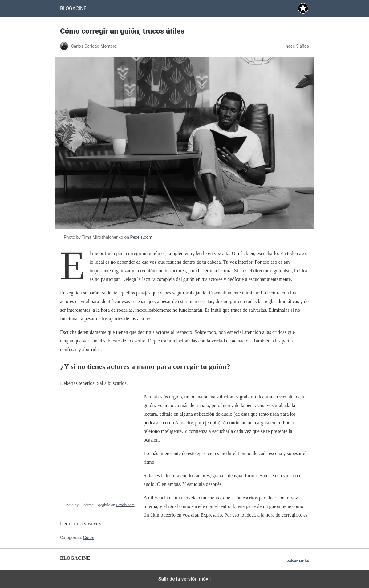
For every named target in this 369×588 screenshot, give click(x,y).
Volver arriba (298, 561)
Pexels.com (141, 237)
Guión (89, 538)
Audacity (184, 423)
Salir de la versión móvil (185, 579)
